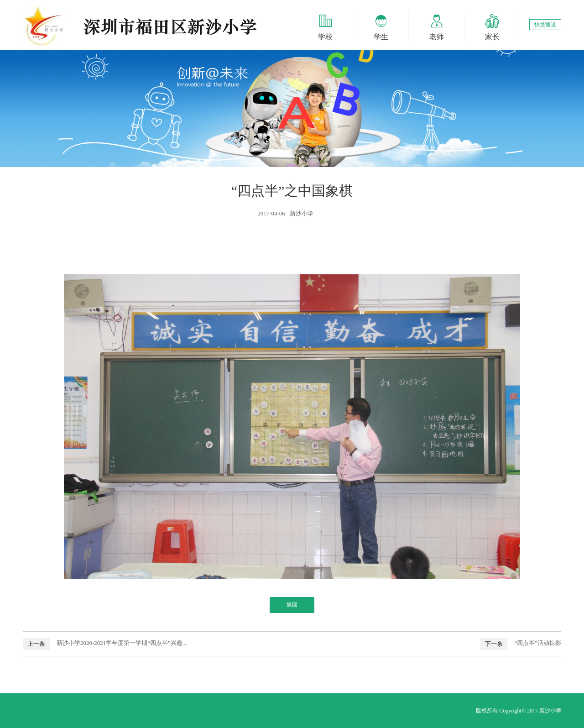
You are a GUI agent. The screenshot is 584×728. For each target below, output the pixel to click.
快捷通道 (545, 25)
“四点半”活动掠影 (538, 643)
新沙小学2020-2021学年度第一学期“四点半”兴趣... (122, 643)
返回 (292, 605)
